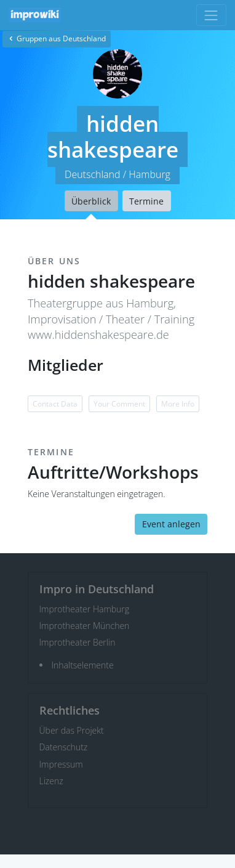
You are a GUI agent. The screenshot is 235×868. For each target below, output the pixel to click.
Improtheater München (85, 626)
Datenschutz (64, 747)
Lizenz (51, 781)
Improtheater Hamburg (85, 609)
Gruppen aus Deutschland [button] (57, 39)
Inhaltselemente (83, 665)
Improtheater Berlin (78, 642)
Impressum (61, 764)
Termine (146, 201)
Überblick (91, 201)
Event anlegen (171, 524)
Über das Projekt (72, 730)
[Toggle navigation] (211, 15)
